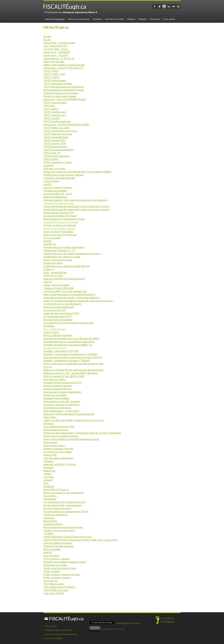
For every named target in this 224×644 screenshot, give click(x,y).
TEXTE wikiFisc (51, 109)
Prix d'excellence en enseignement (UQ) (64, 502)
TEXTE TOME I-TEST (54, 74)
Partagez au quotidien (55, 191)
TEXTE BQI (49, 106)
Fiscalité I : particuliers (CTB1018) (61, 351)
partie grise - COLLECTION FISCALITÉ (63, 68)
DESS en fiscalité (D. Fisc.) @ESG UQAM (64, 376)
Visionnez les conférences (57, 408)
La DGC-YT (49, 269)
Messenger (49, 471)
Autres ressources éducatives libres (61, 634)
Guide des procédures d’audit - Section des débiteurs (71, 298)
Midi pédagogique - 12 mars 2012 (61, 411)
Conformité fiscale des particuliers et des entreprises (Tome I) (76, 206)
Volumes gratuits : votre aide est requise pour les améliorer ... (76, 200)
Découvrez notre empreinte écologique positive (69, 414)
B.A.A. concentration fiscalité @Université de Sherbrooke (73, 364)
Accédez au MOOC (53, 524)
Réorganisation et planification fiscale (63, 90)
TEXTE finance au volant (56, 128)
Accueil (47, 36)
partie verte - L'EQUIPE (56, 55)
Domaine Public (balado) (56, 398)
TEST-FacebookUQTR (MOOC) (60, 587)
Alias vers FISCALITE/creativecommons (64, 279)
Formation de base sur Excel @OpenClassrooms (69, 342)
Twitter (47, 474)
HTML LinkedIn (52, 571)
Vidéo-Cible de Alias (54, 62)
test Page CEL (51, 581)
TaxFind (48, 282)
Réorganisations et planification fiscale (64, 219)
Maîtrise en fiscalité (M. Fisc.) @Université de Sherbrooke (74, 370)
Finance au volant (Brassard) (59, 307)
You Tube (49, 477)
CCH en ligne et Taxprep (56, 559)
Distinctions (155, 19)
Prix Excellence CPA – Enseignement (63, 505)
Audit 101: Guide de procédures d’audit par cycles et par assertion (78, 301)
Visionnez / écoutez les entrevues (61, 405)
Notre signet (50, 442)
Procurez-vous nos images (58, 452)
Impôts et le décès (53, 263)
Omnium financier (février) (57, 389)
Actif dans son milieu (115, 19)
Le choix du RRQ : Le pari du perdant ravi (65, 291)
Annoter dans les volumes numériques (64, 247)
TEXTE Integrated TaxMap (58, 84)
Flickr (46, 483)
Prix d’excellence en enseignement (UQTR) (66, 512)
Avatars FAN (50, 455)
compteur (49, 165)
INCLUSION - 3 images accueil (59, 43)
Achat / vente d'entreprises (58, 260)
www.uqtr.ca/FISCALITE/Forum (60, 464)
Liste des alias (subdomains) (58, 458)
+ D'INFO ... (49, 534)
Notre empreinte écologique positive (63, 527)
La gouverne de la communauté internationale (68, 323)
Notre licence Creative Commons (61, 436)
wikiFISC (48, 184)
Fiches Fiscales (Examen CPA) (59, 213)
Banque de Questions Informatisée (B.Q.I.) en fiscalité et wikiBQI (77, 172)
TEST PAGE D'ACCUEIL (55, 46)
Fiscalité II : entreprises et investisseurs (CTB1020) (70, 354)
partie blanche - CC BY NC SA (59, 58)
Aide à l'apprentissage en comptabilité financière (69, 294)
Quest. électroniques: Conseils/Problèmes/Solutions (71, 439)
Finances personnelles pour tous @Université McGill (71, 339)
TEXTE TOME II (52, 77)
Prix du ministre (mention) (57, 508)
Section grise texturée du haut (60, 568)
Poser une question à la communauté (63, 493)
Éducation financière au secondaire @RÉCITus (68, 345)
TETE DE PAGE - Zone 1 (56, 49)
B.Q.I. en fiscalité (52, 238)
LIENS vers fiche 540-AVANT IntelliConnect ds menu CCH (74, 420)
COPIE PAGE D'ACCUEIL (56, 590)
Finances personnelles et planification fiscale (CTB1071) (73, 357)
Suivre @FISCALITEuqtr (128, 623)
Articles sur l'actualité (55, 395)
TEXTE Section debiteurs (57, 156)
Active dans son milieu (55, 565)
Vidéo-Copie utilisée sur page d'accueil (64, 65)
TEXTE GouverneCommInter (59, 150)
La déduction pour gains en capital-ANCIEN (67, 266)
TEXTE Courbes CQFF (55, 143)
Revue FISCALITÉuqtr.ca (56, 490)
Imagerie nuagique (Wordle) (58, 449)
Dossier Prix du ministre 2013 (59, 530)
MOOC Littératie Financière (58, 335)
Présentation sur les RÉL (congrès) (62, 401)
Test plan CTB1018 (54, 593)
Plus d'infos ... (51, 417)
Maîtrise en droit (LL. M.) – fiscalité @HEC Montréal (70, 373)
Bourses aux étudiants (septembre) (62, 392)
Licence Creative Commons (58, 187)
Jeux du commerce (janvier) (58, 386)
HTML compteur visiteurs (57, 578)
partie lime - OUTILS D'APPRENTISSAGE (65, 99)
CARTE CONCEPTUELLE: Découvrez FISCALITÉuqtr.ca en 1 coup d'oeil (80, 540)
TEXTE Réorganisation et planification (64, 87)
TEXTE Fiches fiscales (55, 81)
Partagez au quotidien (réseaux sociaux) (65, 562)
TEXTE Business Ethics (55, 147)
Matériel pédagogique (55, 19)
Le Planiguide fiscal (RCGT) (58, 316)
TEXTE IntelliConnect (55, 112)
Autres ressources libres (79, 19)
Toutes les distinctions (55, 515)
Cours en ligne (51, 181)
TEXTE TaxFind (51, 118)
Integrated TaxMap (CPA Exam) (60, 216)
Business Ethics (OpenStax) (58, 320)
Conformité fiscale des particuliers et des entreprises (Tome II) (77, 210)
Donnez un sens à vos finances (60, 96)
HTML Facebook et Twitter (58, 162)
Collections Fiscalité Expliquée (59, 178)
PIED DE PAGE (51, 159)
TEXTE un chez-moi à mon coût (60, 131)
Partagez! (142, 19)
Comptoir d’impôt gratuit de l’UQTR (62, 383)
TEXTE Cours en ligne (55, 103)
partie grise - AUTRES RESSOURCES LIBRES (66, 125)
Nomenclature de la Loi (56, 430)
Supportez (49, 518)
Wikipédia (49, 486)
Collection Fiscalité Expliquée (59, 546)
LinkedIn (48, 480)
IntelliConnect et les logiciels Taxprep (63, 175)
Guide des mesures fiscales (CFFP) (61, 313)
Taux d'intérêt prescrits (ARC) (59, 427)
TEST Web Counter (54, 584)
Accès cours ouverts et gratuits (60, 235)
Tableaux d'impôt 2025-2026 (59, 288)
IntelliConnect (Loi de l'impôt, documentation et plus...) (72, 254)
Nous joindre (169, 19)
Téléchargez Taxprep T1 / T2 (59, 250)
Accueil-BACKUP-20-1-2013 (58, 194)
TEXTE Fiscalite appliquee (57, 121)
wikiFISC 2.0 (50, 244)
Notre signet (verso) (54, 445)
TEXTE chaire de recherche (58, 134)
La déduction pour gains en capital (62, 257)
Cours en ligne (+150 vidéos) (59, 232)
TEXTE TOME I (51, 71)
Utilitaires (131, 19)
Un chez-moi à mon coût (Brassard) (62, 304)
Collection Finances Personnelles (61, 93)
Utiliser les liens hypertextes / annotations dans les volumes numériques (82, 433)
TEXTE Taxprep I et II (55, 115)
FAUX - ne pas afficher (55, 272)
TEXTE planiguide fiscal (56, 137)
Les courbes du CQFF (55, 310)
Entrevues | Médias (54, 638)
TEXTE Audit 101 (52, 153)
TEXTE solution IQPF (54, 140)
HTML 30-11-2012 (53, 276)
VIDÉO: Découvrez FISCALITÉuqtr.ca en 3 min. (67, 537)
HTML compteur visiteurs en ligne (62, 574)
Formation (97, 19)
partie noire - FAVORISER (57, 52)
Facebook (49, 468)
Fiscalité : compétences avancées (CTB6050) (67, 361)
